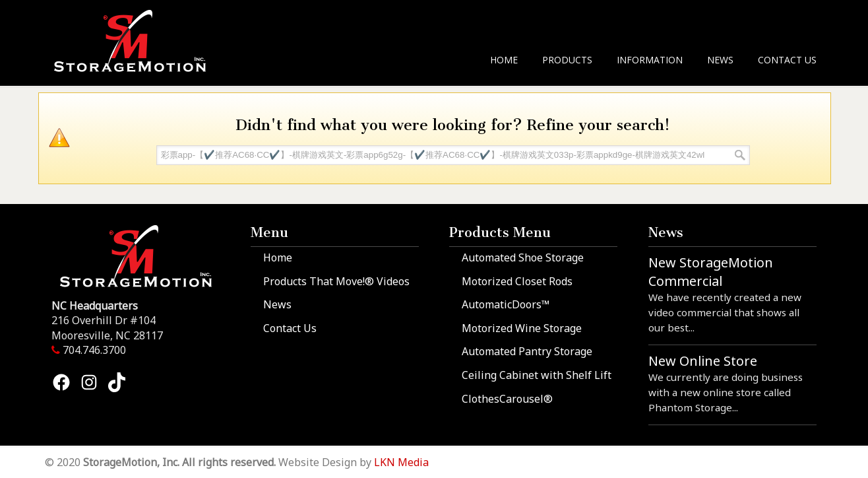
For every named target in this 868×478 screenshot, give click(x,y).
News (277, 304)
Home (278, 257)
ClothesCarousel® (507, 399)
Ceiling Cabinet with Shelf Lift (537, 375)
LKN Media (401, 462)
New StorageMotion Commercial (711, 272)
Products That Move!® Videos (336, 281)
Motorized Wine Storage (522, 328)
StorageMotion (138, 40)
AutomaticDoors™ (506, 304)
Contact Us (290, 328)
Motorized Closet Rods (517, 281)
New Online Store (703, 361)
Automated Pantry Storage (527, 351)
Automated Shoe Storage (523, 257)
